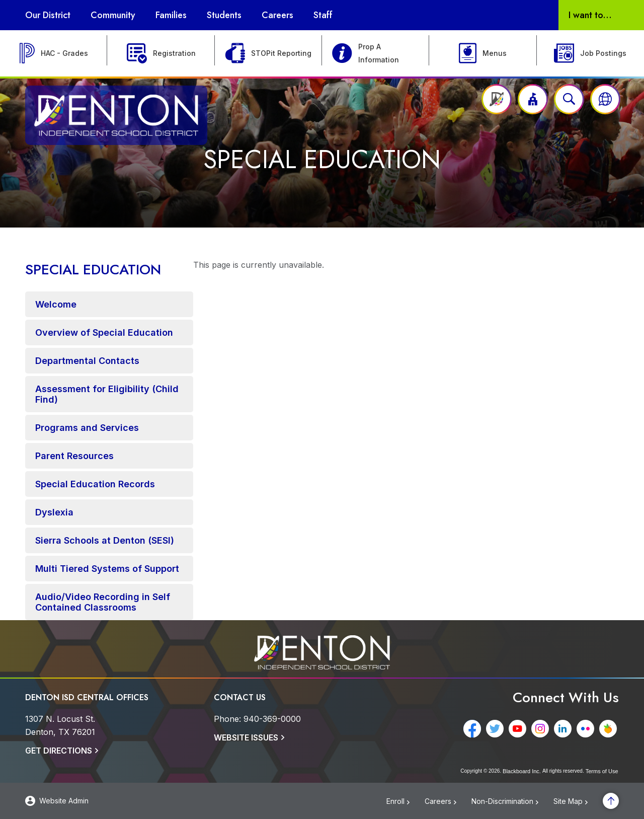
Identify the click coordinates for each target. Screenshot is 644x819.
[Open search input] (569, 99)
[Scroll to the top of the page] (611, 801)
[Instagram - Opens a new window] (542, 729)
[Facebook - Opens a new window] (474, 729)
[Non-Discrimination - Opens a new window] (512, 802)
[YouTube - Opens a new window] (519, 729)
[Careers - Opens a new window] (448, 802)
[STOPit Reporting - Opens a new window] (268, 53)
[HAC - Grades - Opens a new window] (54, 53)
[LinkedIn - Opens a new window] (565, 729)
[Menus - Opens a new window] (483, 53)
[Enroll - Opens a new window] (406, 802)
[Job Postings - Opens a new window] (590, 53)
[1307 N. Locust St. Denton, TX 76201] (60, 725)
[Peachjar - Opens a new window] (610, 729)
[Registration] (161, 53)
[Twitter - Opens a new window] (497, 729)
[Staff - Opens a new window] (323, 15)
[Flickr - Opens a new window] (587, 729)
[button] (533, 99)
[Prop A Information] (376, 53)
